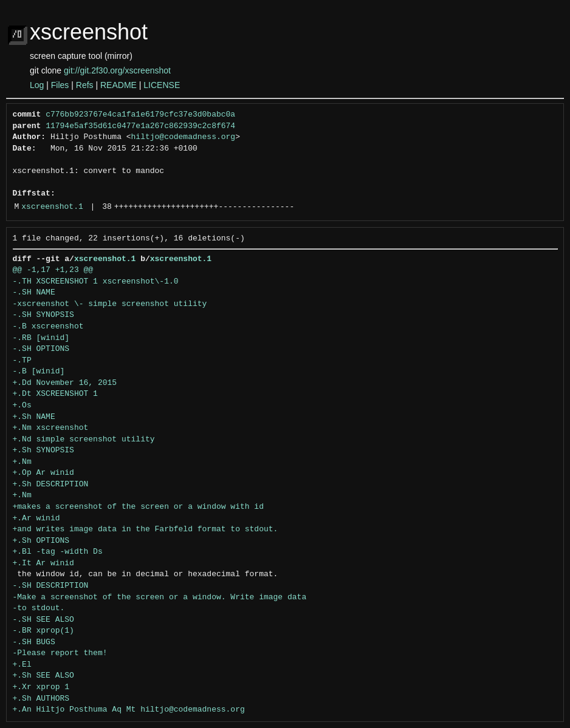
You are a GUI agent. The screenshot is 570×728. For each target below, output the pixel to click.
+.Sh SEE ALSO (43, 676)
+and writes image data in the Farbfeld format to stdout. (146, 529)
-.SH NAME (34, 293)
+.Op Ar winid (43, 473)
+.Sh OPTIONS (41, 541)
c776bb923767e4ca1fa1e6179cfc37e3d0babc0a (140, 115)
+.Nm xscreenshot (51, 428)
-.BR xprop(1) (43, 631)
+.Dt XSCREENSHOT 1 (55, 394)
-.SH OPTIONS (41, 349)
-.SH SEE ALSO (43, 620)
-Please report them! (60, 653)
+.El (22, 665)
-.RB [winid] (41, 338)
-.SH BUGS (34, 642)
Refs (85, 85)
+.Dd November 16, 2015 (65, 383)
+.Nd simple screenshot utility (84, 440)
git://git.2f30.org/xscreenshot (117, 70)
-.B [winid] (39, 372)
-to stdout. (39, 608)
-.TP (22, 361)
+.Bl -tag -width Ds (58, 552)
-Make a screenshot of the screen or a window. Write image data (160, 597)
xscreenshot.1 (52, 207)
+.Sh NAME (34, 417)
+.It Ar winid (43, 563)
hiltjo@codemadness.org (184, 137)
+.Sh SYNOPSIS (43, 451)
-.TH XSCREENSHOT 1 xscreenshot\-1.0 (96, 282)
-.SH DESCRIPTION (51, 586)
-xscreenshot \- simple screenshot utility (110, 304)
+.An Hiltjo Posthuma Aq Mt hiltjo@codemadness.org (129, 710)
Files (60, 85)
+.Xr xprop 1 (41, 687)
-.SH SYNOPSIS (43, 315)
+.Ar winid (36, 519)
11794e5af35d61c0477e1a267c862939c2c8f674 (140, 126)
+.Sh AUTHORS (41, 699)
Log (37, 85)
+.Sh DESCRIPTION (51, 485)
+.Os (22, 406)
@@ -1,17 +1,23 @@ (53, 270)
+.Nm (22, 462)
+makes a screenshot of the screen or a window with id (138, 507)
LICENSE (162, 85)
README (118, 85)
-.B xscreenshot (48, 327)
